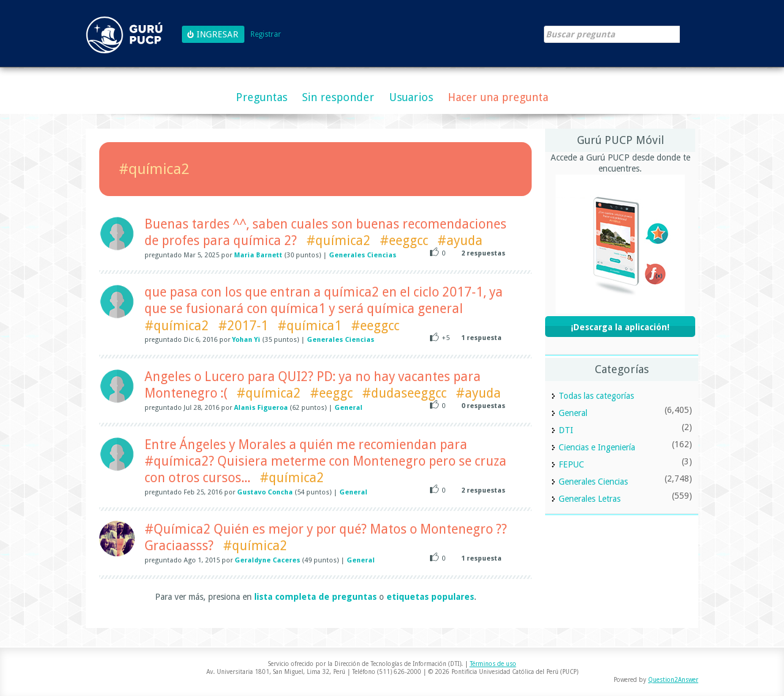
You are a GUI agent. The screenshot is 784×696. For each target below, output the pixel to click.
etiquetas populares (430, 597)
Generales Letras (590, 499)
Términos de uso (493, 664)
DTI (566, 430)
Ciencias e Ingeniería (597, 447)
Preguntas (262, 97)
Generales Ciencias (363, 255)
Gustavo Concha (265, 492)
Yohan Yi (246, 340)
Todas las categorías (596, 396)
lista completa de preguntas (315, 597)
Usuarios (411, 97)
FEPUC (571, 464)
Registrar (266, 35)
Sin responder (338, 97)
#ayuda (460, 240)
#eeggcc (404, 240)
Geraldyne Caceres (267, 560)
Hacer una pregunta (498, 97)
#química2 (338, 240)
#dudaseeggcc (404, 393)
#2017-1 (243, 326)
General (349, 408)
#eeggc (331, 393)
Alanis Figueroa (261, 408)
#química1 (310, 326)
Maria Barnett (258, 255)
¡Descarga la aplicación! (620, 327)
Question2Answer (673, 680)
